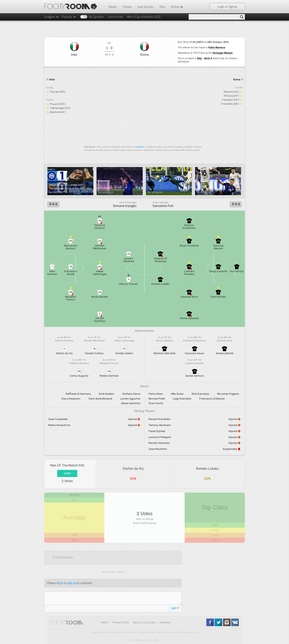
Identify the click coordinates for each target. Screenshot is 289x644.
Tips (162, 7)
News (113, 7)
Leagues (52, 17)
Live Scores (146, 7)
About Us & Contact (144, 622)
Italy (199, 58)
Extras (177, 7)
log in (60, 583)
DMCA (105, 622)
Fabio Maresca (217, 48)
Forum (127, 7)
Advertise (165, 622)
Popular (69, 17)
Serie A (208, 58)
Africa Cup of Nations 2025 (144, 17)
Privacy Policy (121, 622)
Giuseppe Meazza (222, 53)
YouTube (139, 147)
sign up (72, 583)
